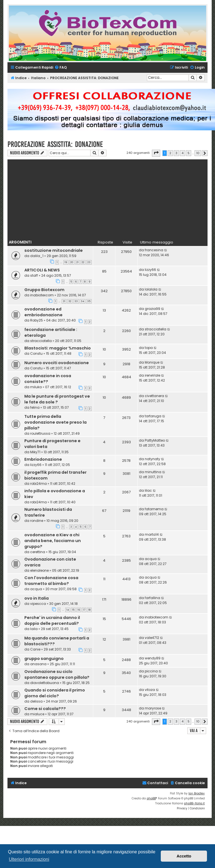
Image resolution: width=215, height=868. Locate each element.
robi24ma (38, 484)
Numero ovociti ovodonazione (57, 363)
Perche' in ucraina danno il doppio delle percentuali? (52, 620)
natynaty (152, 459)
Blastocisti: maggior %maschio (58, 348)
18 (89, 610)
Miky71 (35, 452)
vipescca (38, 604)
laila (34, 629)
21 (77, 262)
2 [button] (170, 153)
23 (89, 262)
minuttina (153, 472)
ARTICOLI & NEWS (42, 270)
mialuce (37, 714)
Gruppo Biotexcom (44, 290)
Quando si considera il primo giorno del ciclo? (55, 693)
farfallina (152, 598)
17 (84, 610)
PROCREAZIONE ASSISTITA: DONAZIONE (55, 144)
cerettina (38, 552)
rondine (37, 521)
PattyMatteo (155, 440)
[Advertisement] (108, 198)
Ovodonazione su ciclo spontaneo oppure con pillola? (57, 674)
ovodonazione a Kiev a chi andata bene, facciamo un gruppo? (53, 541)
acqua (151, 559)
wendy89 (153, 658)
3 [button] (176, 153)
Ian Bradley (197, 793)
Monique (152, 362)
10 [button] (198, 153)
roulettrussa (40, 433)
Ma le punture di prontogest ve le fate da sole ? (57, 399)
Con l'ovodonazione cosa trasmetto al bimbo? (51, 581)
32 (70, 301)
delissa (36, 701)
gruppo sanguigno (44, 659)
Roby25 (37, 320)
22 (83, 262)
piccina (151, 671)
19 (66, 262)
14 (68, 610)
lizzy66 (150, 270)
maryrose (153, 708)
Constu (36, 353)
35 (89, 301)
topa (149, 348)
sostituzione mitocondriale (54, 250)
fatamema (154, 509)
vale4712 (152, 638)
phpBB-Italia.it (194, 803)
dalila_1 (37, 256)
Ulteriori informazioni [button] (29, 859)
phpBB (151, 798)
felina (35, 407)
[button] (156, 153)
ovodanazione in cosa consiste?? (48, 379)
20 (72, 262)
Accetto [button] (184, 856)
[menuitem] (61, 68)
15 (73, 610)
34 (82, 301)
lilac (148, 490)
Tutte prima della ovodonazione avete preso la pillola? (55, 422)
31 (64, 301)
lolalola (151, 289)
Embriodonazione (43, 459)
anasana (38, 664)
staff (34, 275)
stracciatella (41, 341)
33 (76, 301)
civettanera (154, 396)
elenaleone (39, 570)
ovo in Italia (37, 598)
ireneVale (152, 375)
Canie (35, 649)
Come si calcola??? (45, 709)
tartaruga (153, 416)
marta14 (152, 534)
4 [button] (182, 153)
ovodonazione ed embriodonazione (43, 312)
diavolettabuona (45, 683)
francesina (154, 250)
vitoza (150, 690)
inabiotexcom (42, 295)
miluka (36, 387)
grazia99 (152, 309)
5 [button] (189, 153)
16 (79, 610)
